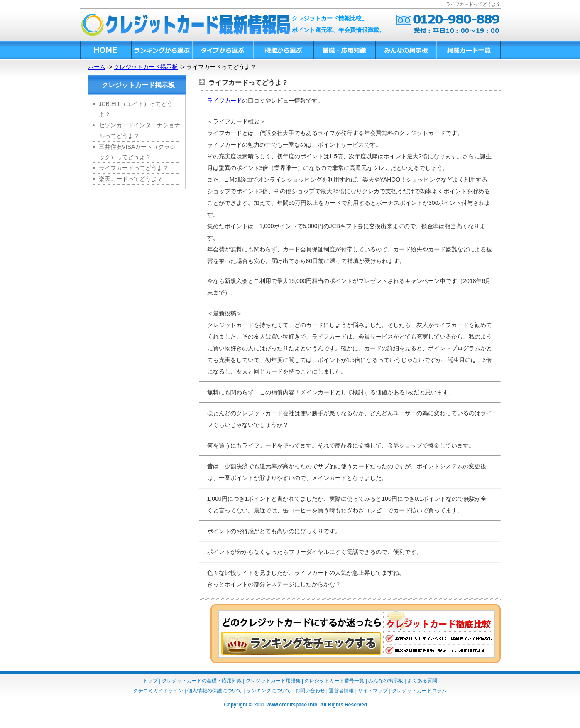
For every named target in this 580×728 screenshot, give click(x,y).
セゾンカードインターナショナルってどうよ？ (139, 130)
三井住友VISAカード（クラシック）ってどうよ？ (137, 152)
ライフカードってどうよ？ (134, 168)
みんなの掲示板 (406, 50)
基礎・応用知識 (344, 50)
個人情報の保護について (215, 691)
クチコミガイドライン (158, 691)
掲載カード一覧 (469, 50)
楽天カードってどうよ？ (131, 179)
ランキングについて (269, 691)
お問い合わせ (310, 691)
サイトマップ (373, 691)
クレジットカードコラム (419, 691)
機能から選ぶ (283, 50)
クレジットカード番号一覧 (334, 681)
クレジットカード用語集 (273, 681)
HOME (105, 50)
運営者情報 (341, 691)
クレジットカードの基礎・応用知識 (202, 681)
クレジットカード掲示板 (146, 67)
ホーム (97, 67)
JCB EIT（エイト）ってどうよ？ (136, 109)
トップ (150, 681)
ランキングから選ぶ (162, 50)
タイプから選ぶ (223, 50)
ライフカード (225, 101)
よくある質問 (422, 681)
